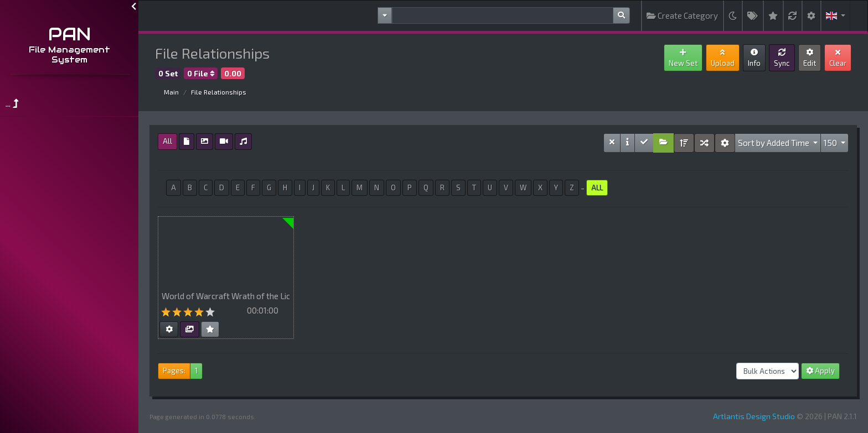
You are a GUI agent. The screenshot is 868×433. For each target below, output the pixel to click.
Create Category (682, 15)
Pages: (174, 371)
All (167, 141)
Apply (820, 371)
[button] (836, 16)
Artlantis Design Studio (754, 416)
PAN (69, 34)
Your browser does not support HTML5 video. (226, 251)
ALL (597, 187)
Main (171, 92)
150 (831, 143)
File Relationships (219, 92)
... (12, 103)
